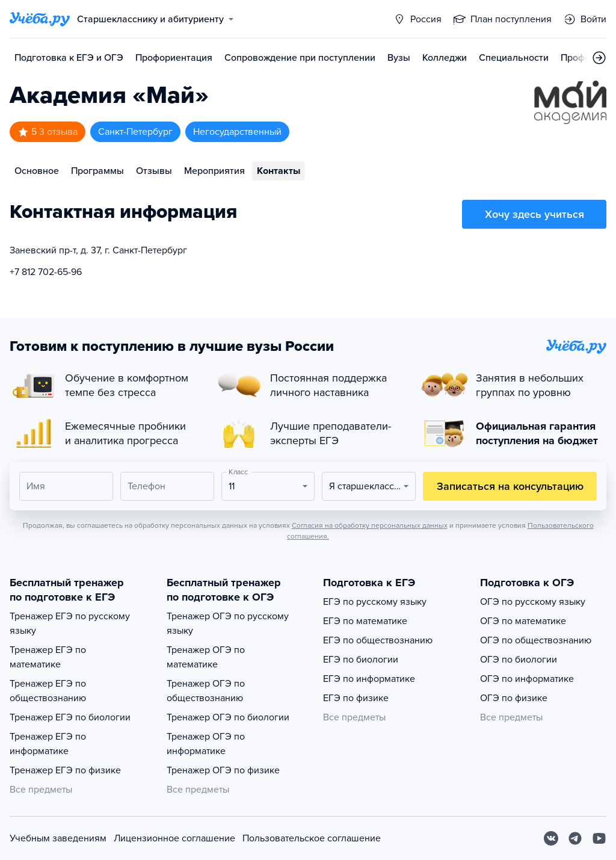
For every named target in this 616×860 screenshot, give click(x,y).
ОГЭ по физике (514, 698)
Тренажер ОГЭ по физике (223, 770)
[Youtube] (599, 838)
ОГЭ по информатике (527, 679)
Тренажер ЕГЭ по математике (48, 657)
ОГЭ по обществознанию (536, 640)
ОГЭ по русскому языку (533, 602)
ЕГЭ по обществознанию (378, 640)
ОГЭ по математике (523, 621)
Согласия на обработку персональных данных (370, 525)
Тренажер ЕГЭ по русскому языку (70, 623)
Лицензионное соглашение (174, 838)
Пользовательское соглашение (312, 838)
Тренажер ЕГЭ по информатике (48, 744)
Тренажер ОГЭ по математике (206, 657)
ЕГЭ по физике (356, 698)
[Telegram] (575, 838)
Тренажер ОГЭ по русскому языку (228, 623)
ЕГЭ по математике (365, 621)
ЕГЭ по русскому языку (375, 602)
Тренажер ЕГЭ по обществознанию (48, 691)
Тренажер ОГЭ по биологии (228, 717)
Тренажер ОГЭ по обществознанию (206, 691)
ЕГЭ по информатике (369, 679)
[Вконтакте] (551, 838)
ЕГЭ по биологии (361, 660)
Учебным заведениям (58, 838)
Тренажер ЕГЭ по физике (65, 770)
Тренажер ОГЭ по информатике (206, 744)
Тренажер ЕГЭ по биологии (70, 717)
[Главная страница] (40, 19)
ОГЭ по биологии (519, 660)
